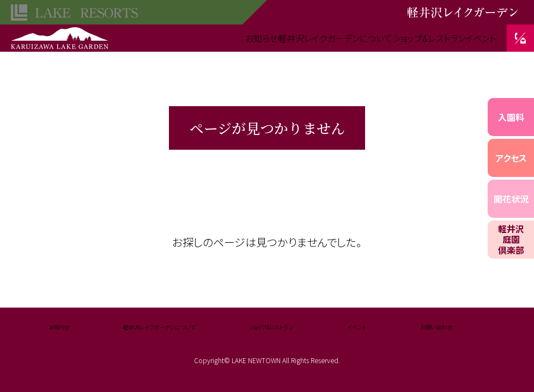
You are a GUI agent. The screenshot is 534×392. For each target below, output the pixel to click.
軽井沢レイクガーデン (60, 33)
